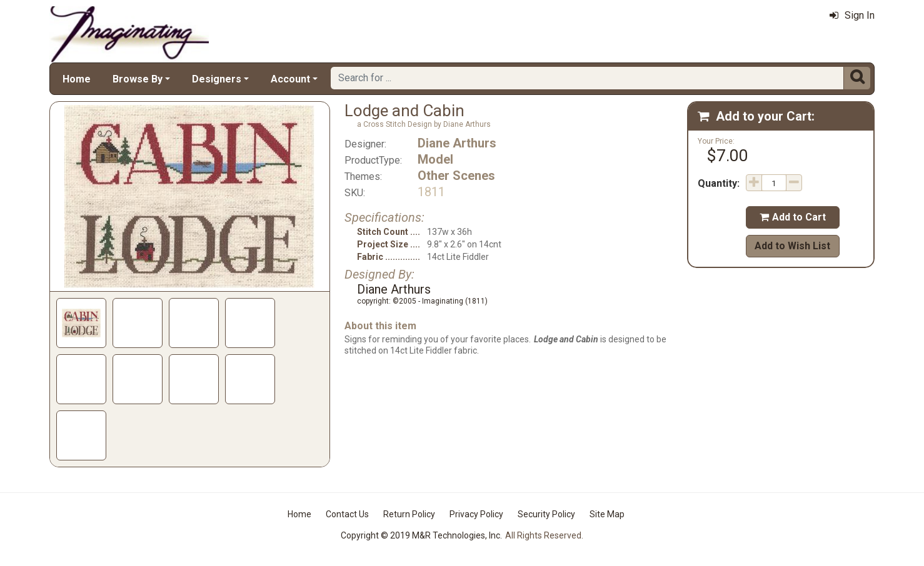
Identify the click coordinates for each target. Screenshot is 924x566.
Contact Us (347, 514)
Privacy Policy (476, 514)
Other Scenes (456, 176)
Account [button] (290, 79)
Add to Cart (793, 217)
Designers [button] (217, 79)
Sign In (852, 15)
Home (77, 79)
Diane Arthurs (457, 143)
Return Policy (409, 514)
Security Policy (546, 514)
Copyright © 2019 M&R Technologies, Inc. (421, 535)
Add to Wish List (792, 246)
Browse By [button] (138, 79)
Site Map (607, 514)
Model (435, 159)
